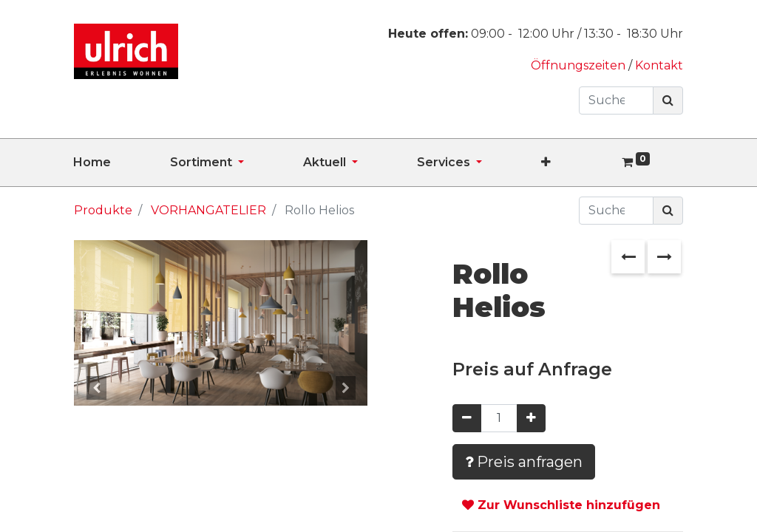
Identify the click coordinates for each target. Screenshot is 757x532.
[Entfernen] (467, 418)
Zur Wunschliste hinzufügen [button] (561, 505)
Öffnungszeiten (580, 65)
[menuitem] (122, 163)
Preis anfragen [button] (524, 462)
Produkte (103, 210)
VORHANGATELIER (208, 210)
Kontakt (659, 65)
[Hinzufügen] (531, 418)
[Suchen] (668, 100)
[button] (576, 163)
